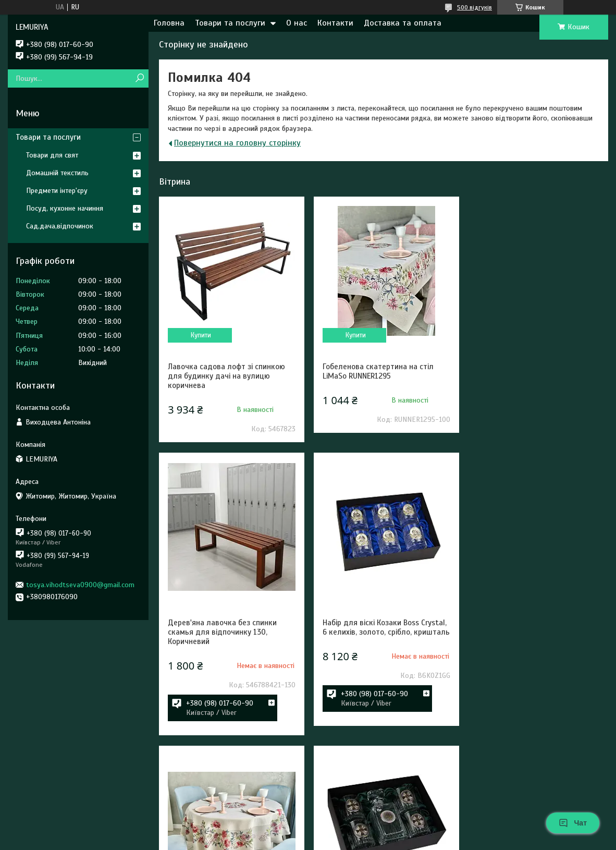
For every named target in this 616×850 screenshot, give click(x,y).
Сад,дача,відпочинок (60, 226)
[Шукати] (139, 78)
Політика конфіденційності (364, 840)
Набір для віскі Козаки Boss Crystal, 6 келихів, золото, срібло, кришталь (230, 676)
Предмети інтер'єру (57, 191)
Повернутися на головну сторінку (237, 143)
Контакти (335, 23)
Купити (200, 335)
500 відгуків (475, 7)
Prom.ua (356, 831)
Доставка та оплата (403, 23)
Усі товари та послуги (553, 804)
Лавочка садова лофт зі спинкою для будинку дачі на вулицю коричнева (226, 376)
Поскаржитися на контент (282, 840)
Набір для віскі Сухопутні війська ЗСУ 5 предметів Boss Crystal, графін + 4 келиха (532, 676)
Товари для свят (52, 155)
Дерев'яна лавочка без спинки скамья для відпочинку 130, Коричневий (528, 376)
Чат (573, 823)
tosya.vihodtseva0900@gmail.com (80, 585)
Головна (169, 23)
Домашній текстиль (57, 173)
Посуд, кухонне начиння (65, 208)
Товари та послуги (230, 23)
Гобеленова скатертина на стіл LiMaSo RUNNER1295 (376, 371)
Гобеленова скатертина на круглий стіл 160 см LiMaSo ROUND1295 (383, 672)
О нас (297, 23)
